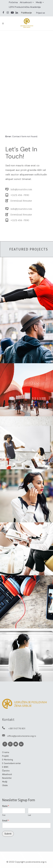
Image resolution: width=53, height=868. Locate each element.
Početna (13, 2)
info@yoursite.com (21, 190)
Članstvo (6, 771)
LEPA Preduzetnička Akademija (25, 7)
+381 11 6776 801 (17, 728)
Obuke (5, 785)
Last (29, 815)
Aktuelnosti (26, 2)
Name (6, 806)
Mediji (39, 2)
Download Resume (21, 201)
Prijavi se (41, 13)
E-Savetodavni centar (11, 763)
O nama (6, 752)
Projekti (5, 756)
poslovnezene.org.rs (36, 862)
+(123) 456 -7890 (20, 195)
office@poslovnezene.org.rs (22, 736)
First (4, 815)
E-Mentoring (7, 760)
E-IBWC (5, 767)
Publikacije (26, 13)
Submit (8, 834)
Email (6, 821)
